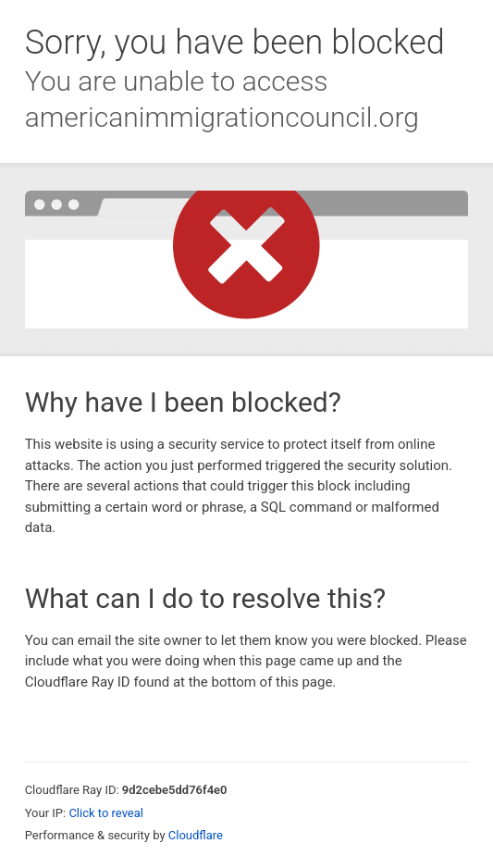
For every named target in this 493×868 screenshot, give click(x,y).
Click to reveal (106, 813)
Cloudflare (196, 835)
